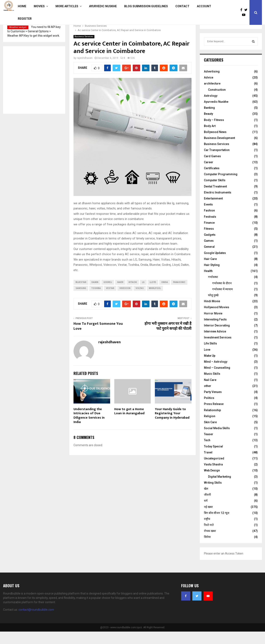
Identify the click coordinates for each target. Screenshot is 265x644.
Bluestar (81, 295)
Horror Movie (213, 326)
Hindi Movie (212, 314)
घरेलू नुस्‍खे (213, 308)
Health (208, 283)
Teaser (209, 447)
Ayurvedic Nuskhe (103, 6)
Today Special (213, 459)
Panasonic (179, 295)
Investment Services (218, 350)
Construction (217, 102)
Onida (165, 295)
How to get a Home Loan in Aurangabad (129, 424)
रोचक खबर (210, 543)
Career (209, 175)
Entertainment (213, 211)
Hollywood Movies (217, 320)
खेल (206, 501)
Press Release (214, 416)
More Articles (67, 6)
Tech (207, 453)
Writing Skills (213, 495)
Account (204, 6)
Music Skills (212, 386)
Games (209, 253)
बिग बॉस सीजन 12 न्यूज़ (217, 525)
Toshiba (96, 301)
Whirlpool (155, 301)
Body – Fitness (214, 132)
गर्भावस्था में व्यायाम (222, 302)
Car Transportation (217, 162)
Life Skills (210, 356)
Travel (208, 465)
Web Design (212, 483)
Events (208, 217)
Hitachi (133, 295)
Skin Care (210, 435)
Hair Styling (212, 277)
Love (207, 362)
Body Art (210, 138)
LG (143, 295)
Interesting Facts (215, 332)
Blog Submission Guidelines (146, 6)
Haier (120, 295)
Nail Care (210, 392)
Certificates (212, 181)
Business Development (219, 150)
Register (25, 19)
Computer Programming (221, 187)
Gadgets (210, 247)
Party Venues (213, 404)
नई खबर (208, 519)
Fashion (209, 223)
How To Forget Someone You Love (98, 339)
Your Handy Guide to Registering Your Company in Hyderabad (172, 426)
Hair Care (210, 271)
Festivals (210, 229)
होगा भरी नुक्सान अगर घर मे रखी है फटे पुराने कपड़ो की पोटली (168, 339)
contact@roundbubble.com (36, 622)
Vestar (110, 301)
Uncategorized (214, 471)
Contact (182, 6)
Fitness (209, 241)
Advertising (212, 84)
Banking (209, 120)
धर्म (206, 513)
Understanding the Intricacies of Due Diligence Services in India (89, 428)
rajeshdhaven (85, 70)
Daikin (95, 295)
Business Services (84, 49)
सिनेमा (207, 549)
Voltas (140, 301)
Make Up (210, 368)
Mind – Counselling (217, 380)
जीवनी (207, 507)
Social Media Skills (217, 441)
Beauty (208, 126)
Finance (209, 235)
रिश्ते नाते (209, 537)
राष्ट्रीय (207, 531)
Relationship (212, 423)
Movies (39, 6)
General (209, 259)
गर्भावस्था (213, 289)
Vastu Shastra (213, 477)
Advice (209, 90)
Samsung (81, 301)
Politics (209, 410)
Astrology (211, 108)
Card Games (212, 169)
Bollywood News (215, 144)
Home (22, 6)
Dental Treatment (215, 199)
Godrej (108, 295)
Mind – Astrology (216, 374)
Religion (210, 429)
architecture (212, 96)
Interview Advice (215, 344)
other (208, 398)
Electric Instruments (218, 205)
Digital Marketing (220, 489)
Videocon (125, 301)
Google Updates (215, 265)
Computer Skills (215, 193)
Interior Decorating (217, 338)
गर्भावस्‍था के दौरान (222, 296)
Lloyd (153, 295)
